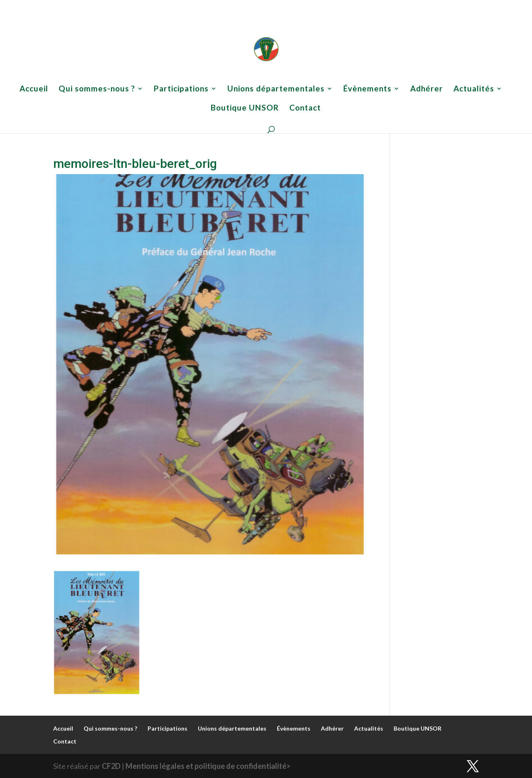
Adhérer (356, 6)
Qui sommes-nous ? (144, 6)
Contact (469, 6)
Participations (199, 6)
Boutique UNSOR (432, 6)
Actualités (385, 6)
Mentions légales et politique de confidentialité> (208, 766)
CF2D (111, 766)
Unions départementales (259, 6)
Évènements (317, 6)
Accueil (106, 6)
